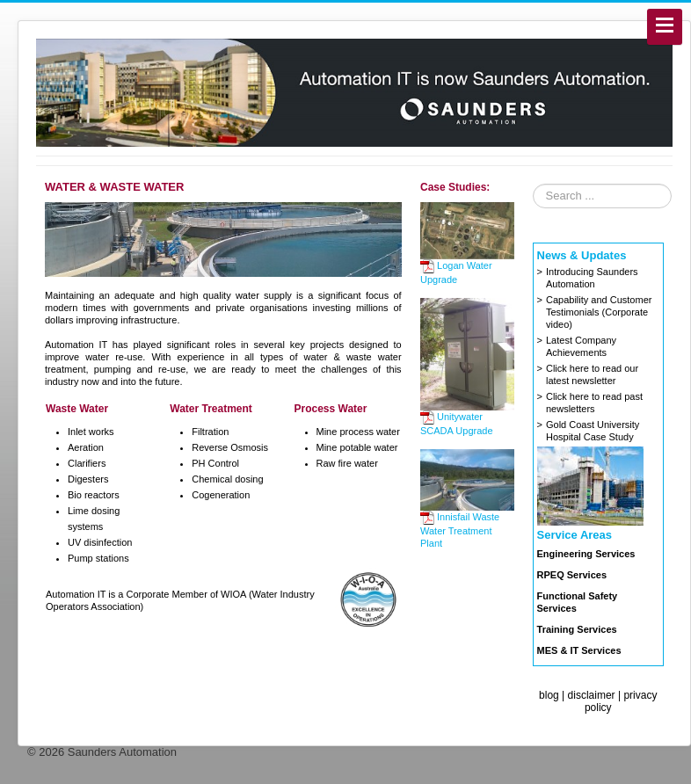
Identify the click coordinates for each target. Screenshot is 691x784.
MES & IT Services (579, 650)
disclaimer (592, 695)
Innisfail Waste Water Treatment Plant (460, 530)
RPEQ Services (572, 575)
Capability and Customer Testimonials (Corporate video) (599, 312)
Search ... (533, 184)
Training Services (577, 629)
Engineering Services (586, 554)
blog (549, 695)
